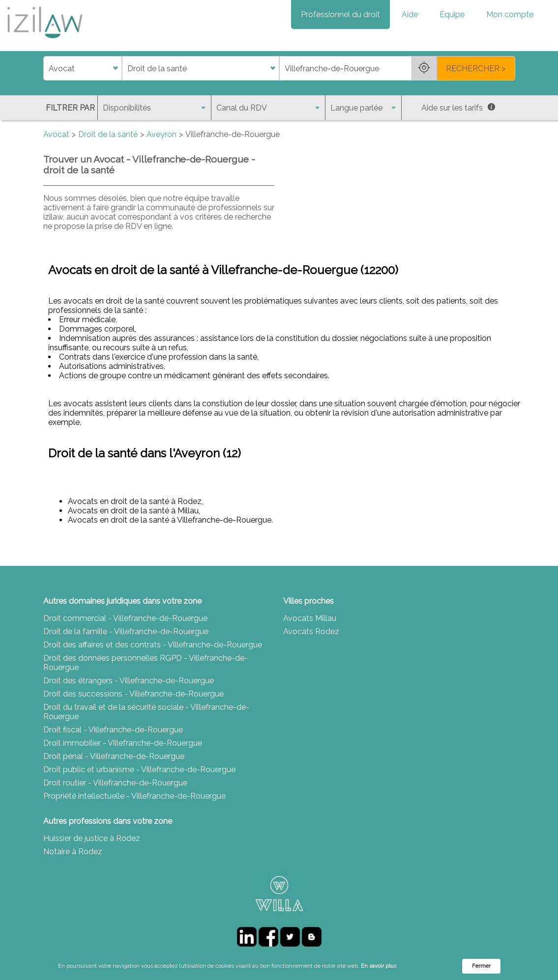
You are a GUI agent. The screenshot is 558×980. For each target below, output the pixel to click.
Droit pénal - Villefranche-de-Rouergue (114, 756)
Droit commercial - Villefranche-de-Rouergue (125, 618)
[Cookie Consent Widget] (279, 966)
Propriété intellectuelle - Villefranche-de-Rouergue (134, 796)
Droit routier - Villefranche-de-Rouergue (115, 783)
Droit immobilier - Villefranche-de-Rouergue (123, 743)
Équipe (452, 14)
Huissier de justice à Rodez (92, 838)
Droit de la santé (108, 134)
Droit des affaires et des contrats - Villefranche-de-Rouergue (153, 645)
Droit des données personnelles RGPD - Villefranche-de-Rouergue (146, 663)
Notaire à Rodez (73, 852)
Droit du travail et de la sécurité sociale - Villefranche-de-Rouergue (146, 712)
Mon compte (510, 14)
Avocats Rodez (311, 631)
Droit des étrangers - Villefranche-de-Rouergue (129, 681)
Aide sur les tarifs (458, 108)
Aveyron (162, 134)
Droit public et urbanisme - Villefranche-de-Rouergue (139, 770)
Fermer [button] (481, 966)
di (46, 69)
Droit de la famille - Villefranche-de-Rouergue (126, 631)
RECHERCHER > (476, 69)
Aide (410, 14)
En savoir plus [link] (379, 966)
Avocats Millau (310, 618)
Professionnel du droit (340, 14)
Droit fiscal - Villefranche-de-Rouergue (113, 730)
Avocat (56, 134)
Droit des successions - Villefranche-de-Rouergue (133, 694)
